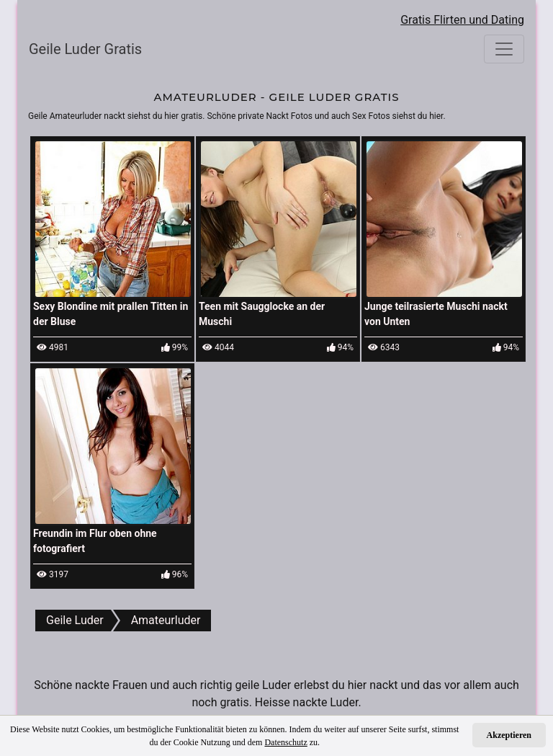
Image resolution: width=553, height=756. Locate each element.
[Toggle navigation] (504, 49)
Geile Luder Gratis (85, 49)
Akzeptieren (509, 735)
